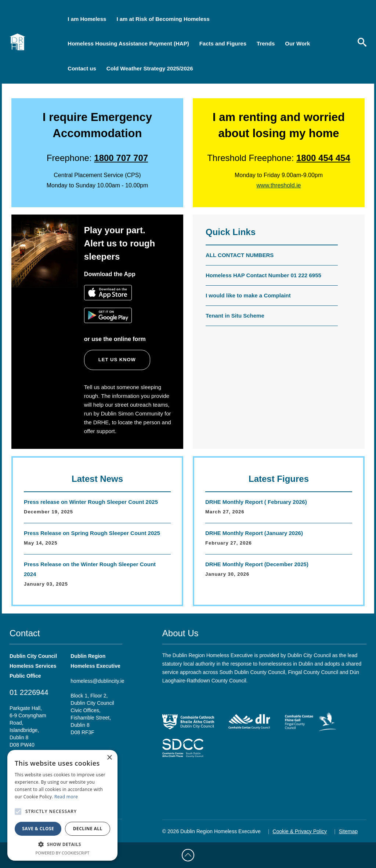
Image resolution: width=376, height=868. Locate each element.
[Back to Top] (188, 855)
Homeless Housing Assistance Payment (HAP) (128, 43)
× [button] (109, 758)
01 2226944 (29, 692)
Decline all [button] (88, 829)
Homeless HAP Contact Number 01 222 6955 (263, 275)
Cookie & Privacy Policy (300, 831)
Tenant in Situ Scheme (235, 316)
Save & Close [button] (38, 829)
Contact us (82, 68)
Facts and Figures (223, 43)
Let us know (117, 360)
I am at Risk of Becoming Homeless (163, 19)
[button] (62, 844)
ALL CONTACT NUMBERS (240, 255)
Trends (266, 43)
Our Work (297, 43)
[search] (362, 42)
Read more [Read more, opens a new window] (66, 797)
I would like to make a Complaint (248, 295)
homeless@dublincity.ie (97, 681)
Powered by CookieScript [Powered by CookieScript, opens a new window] (63, 853)
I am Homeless (87, 19)
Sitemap (348, 831)
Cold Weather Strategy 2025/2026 (150, 68)
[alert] (62, 805)
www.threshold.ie (279, 185)
